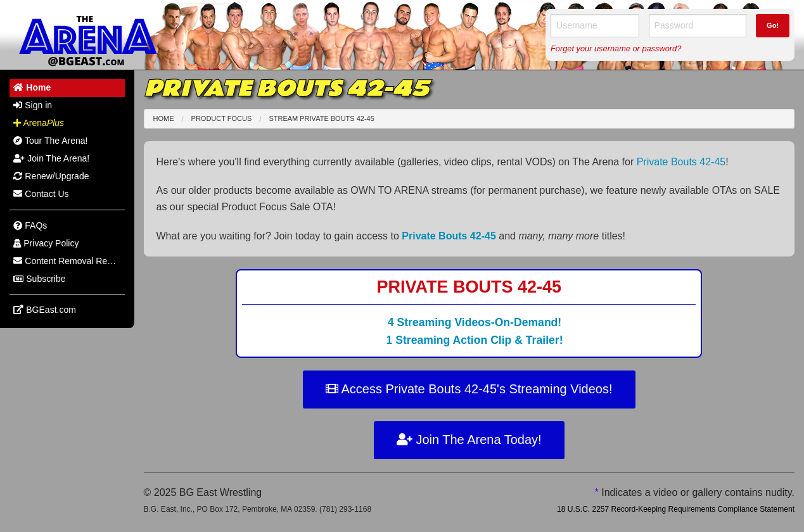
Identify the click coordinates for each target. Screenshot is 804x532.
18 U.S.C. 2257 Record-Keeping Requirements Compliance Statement (676, 509)
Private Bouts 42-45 (681, 162)
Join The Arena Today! (469, 440)
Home (164, 118)
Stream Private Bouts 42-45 (321, 118)
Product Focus (222, 118)
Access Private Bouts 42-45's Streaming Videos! (469, 389)
